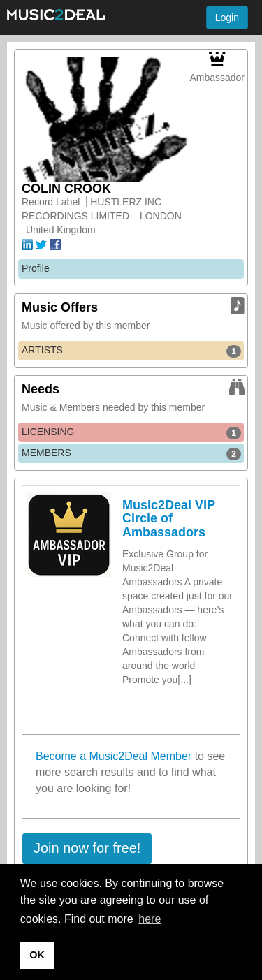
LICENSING (131, 432)
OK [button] (37, 955)
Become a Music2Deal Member (114, 756)
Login (227, 17)
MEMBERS (131, 453)
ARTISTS (131, 351)
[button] (87, 849)
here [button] (150, 919)
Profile (36, 268)
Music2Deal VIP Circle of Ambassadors (169, 519)
